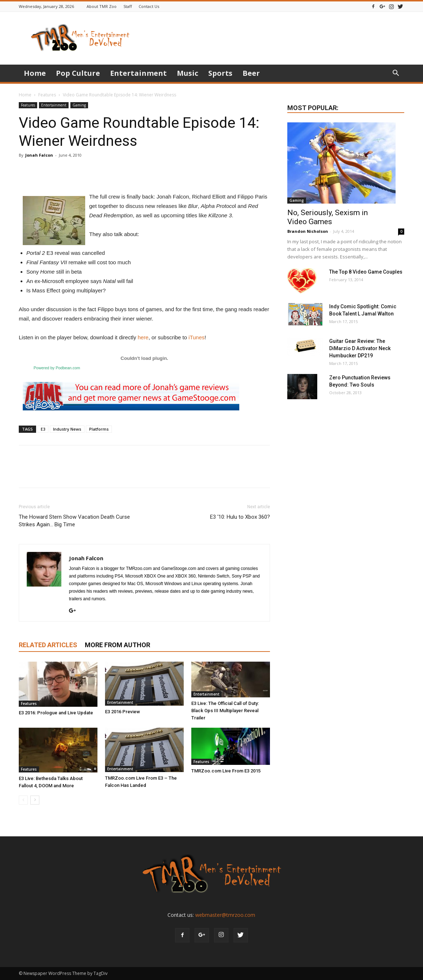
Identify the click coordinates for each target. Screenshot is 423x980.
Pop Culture (78, 73)
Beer (251, 73)
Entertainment (138, 73)
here (143, 337)
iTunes (196, 337)
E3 (43, 429)
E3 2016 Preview (123, 712)
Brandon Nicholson (308, 231)
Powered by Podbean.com (57, 368)
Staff (128, 6)
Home (35, 73)
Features (47, 95)
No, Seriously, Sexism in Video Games (328, 217)
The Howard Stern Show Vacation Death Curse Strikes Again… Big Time (74, 521)
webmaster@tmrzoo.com (225, 915)
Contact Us (149, 6)
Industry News (67, 429)
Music (187, 73)
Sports (220, 73)
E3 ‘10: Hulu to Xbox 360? (240, 517)
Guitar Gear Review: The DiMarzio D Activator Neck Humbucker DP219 (360, 348)
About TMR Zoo (102, 6)
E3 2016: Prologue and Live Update (56, 713)
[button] (396, 74)
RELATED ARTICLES (48, 645)
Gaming (79, 105)
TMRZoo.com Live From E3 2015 (226, 771)
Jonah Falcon (39, 155)
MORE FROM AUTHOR (117, 645)
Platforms (99, 429)
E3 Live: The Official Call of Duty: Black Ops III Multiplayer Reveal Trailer (225, 711)
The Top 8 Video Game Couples (366, 272)
